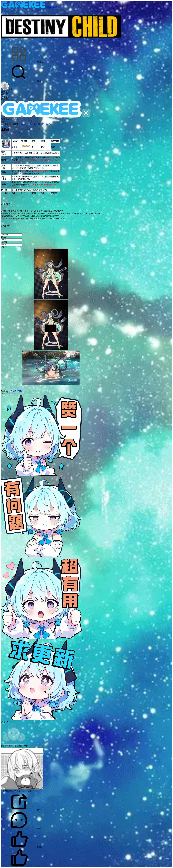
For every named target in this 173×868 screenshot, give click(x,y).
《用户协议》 (46, 124)
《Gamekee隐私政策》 (28, 124)
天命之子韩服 (16, 391)
